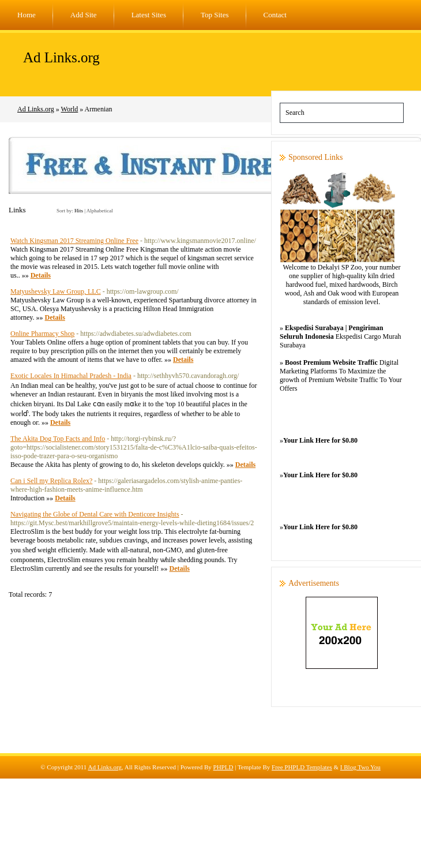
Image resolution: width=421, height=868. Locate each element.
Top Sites (215, 15)
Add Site (84, 15)
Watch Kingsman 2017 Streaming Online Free (74, 241)
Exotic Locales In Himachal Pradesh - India (71, 376)
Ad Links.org (61, 57)
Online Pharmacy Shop (42, 334)
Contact (275, 15)
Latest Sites (149, 15)
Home (27, 15)
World (70, 109)
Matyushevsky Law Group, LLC (56, 291)
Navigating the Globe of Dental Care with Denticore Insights (95, 514)
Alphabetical (100, 211)
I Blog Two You (360, 767)
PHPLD (223, 767)
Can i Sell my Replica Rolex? (51, 481)
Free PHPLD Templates (302, 767)
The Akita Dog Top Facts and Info (58, 439)
